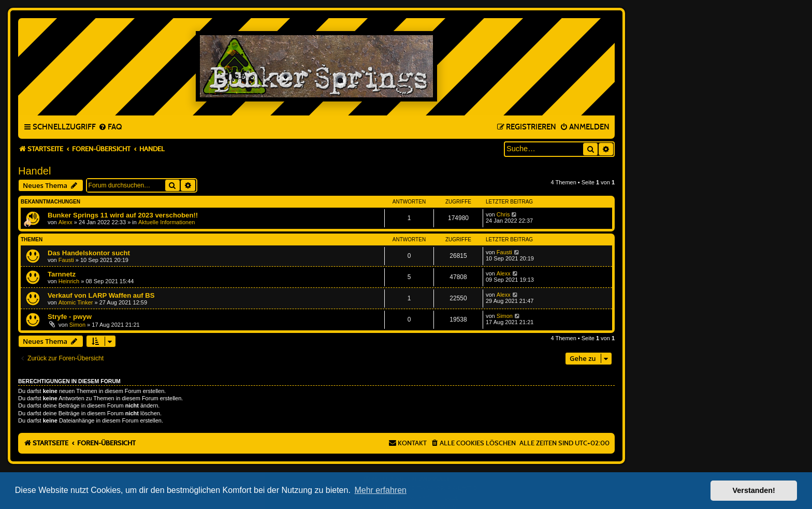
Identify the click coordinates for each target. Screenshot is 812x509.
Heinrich (69, 281)
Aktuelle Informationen (166, 222)
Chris (503, 214)
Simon (77, 325)
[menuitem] (110, 127)
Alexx (66, 222)
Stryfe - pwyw (70, 317)
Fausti (66, 260)
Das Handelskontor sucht (89, 253)
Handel (34, 171)
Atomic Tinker (76, 302)
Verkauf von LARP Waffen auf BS (101, 295)
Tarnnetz (62, 274)
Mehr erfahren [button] (380, 490)
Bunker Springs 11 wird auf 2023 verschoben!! (123, 215)
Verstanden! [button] (754, 490)
